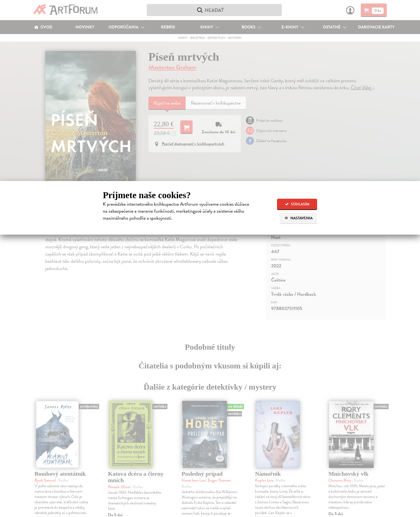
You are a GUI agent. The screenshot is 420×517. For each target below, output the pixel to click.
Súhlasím (297, 204)
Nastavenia (299, 218)
